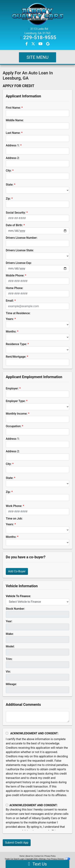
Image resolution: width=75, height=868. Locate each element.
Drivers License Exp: (19, 263)
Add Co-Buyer (17, 571)
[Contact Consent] (7, 805)
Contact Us (39, 856)
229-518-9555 (40, 37)
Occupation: (14, 426)
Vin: (8, 672)
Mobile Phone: (15, 275)
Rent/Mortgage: (16, 357)
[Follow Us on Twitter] (34, 44)
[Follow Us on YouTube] (41, 44)
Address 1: (13, 145)
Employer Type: (16, 401)
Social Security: (16, 213)
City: (9, 171)
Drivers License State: (20, 250)
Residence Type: (16, 344)
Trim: (9, 659)
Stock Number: (15, 609)
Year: (9, 621)
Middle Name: (15, 120)
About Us (29, 856)
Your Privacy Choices (59, 859)
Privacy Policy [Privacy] (50, 856)
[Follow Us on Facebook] (27, 44)
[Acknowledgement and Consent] (7, 733)
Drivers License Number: (22, 238)
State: (10, 185)
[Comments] (37, 717)
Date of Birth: (14, 225)
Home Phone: (15, 288)
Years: (10, 319)
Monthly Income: (17, 414)
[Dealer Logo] (37, 14)
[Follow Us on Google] (48, 44)
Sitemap (42, 859)
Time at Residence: (18, 313)
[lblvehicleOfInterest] (37, 602)
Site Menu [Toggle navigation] (37, 57)
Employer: (12, 388)
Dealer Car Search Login (15, 859)
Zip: (8, 199)
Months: (11, 332)
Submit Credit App (17, 843)
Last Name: (13, 133)
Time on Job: (14, 519)
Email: (10, 301)
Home (22, 856)
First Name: (13, 108)
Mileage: (11, 684)
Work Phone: (14, 506)
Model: (10, 646)
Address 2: (13, 158)
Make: (10, 634)
